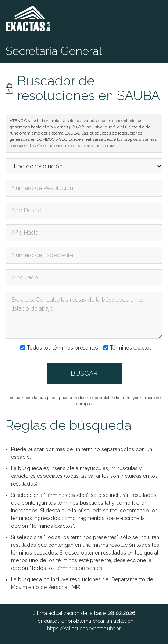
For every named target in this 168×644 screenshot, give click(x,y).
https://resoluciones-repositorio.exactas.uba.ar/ (70, 146)
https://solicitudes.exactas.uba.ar (84, 629)
